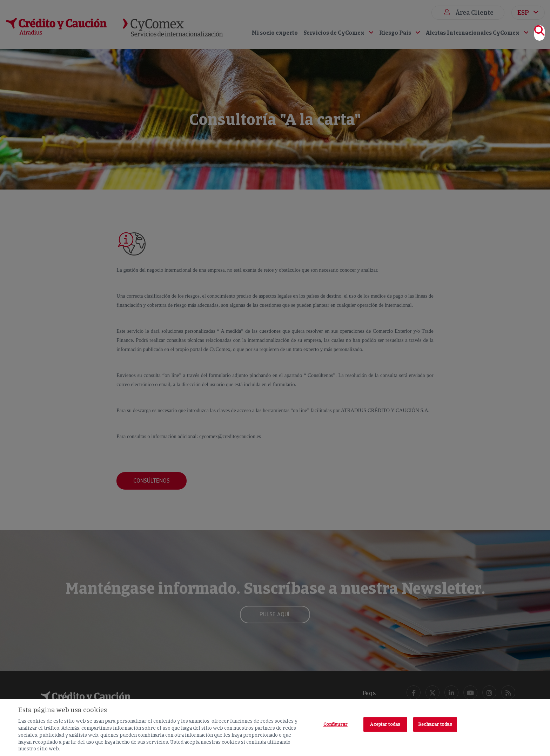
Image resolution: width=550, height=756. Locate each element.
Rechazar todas (435, 724)
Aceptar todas (385, 724)
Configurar (336, 724)
